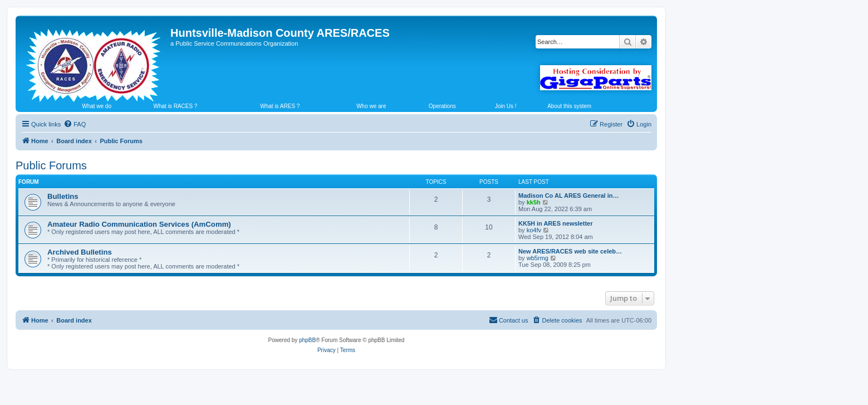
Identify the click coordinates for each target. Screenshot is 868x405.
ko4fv (534, 230)
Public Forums (51, 165)
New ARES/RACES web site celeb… (570, 251)
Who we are (371, 106)
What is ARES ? (280, 106)
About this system (569, 106)
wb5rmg (538, 258)
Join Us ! (506, 106)
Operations (442, 106)
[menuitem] (75, 124)
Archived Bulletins (80, 252)
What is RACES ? (176, 106)
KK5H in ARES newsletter (555, 223)
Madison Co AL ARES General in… (569, 196)
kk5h (534, 202)
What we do (97, 106)
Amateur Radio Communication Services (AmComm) (139, 224)
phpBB (307, 340)
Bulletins (63, 196)
